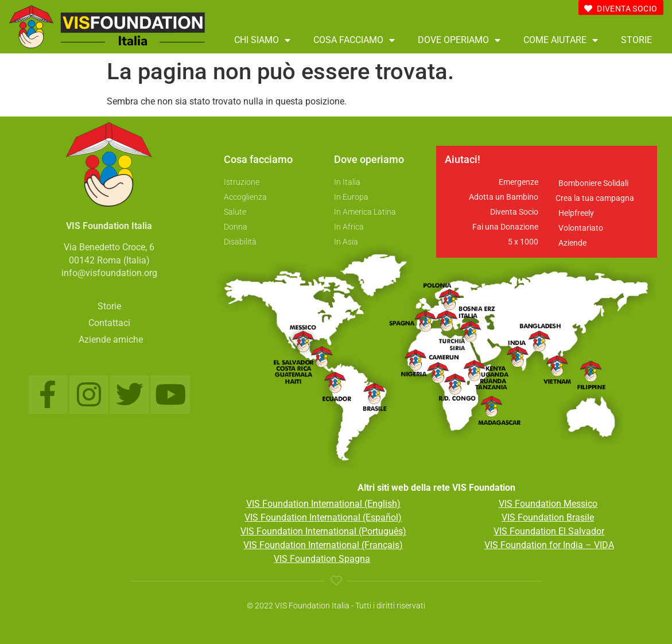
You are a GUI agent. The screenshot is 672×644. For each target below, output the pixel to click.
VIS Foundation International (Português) (323, 531)
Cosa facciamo (354, 40)
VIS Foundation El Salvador (549, 531)
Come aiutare (561, 40)
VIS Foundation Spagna (322, 559)
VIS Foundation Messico (548, 504)
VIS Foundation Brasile (548, 517)
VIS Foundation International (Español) (323, 517)
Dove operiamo (459, 40)
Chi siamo (262, 40)
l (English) (380, 504)
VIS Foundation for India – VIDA (549, 545)
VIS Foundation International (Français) (323, 545)
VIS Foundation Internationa (303, 504)
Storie (636, 40)
